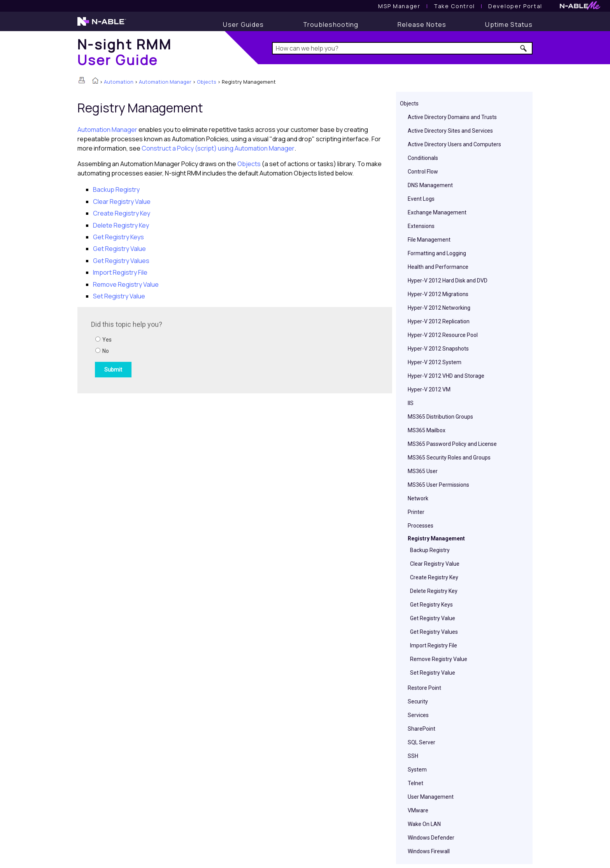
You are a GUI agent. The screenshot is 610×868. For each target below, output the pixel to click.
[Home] (124, 52)
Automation (119, 82)
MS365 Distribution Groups (440, 417)
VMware (418, 810)
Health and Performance (438, 267)
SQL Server (422, 742)
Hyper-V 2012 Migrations (438, 294)
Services (418, 715)
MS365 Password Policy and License (452, 444)
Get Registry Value (433, 618)
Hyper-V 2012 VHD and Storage (446, 376)
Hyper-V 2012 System (435, 362)
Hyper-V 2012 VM (429, 389)
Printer (416, 512)
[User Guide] (243, 25)
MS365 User (423, 471)
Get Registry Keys (431, 605)
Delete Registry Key (434, 591)
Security (418, 701)
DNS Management (430, 185)
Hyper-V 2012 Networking (439, 308)
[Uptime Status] (509, 25)
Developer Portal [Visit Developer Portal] (515, 6)
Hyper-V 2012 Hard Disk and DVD (448, 281)
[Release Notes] (422, 25)
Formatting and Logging (437, 253)
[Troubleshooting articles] (331, 25)
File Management (429, 240)
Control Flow (423, 172)
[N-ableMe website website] (580, 8)
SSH (413, 756)
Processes (421, 526)
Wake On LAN (424, 824)
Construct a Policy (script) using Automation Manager (218, 148)
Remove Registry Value (439, 659)
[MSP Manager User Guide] (399, 6)
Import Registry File (434, 645)
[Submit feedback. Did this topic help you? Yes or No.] (196, 349)
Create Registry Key (434, 577)
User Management (431, 797)
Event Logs (421, 199)
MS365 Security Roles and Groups (449, 458)
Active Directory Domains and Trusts (452, 117)
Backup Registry (430, 550)
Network (418, 498)
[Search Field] (402, 48)
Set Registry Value (433, 673)
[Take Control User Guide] (454, 6)
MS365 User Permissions (438, 485)
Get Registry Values (434, 632)
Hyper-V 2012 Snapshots (438, 349)
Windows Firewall (429, 851)
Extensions (421, 226)
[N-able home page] (102, 25)
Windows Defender (431, 838)
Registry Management (436, 538)
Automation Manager (165, 82)
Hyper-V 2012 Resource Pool (443, 335)
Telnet (415, 783)
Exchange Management (437, 212)
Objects (207, 82)
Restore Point (424, 688)
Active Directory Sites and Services (450, 131)
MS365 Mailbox (427, 430)
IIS (411, 403)
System (417, 770)
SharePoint (422, 729)
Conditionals (423, 158)
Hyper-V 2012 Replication (439, 321)
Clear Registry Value (435, 564)
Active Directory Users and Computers (454, 144)
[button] (524, 48)
